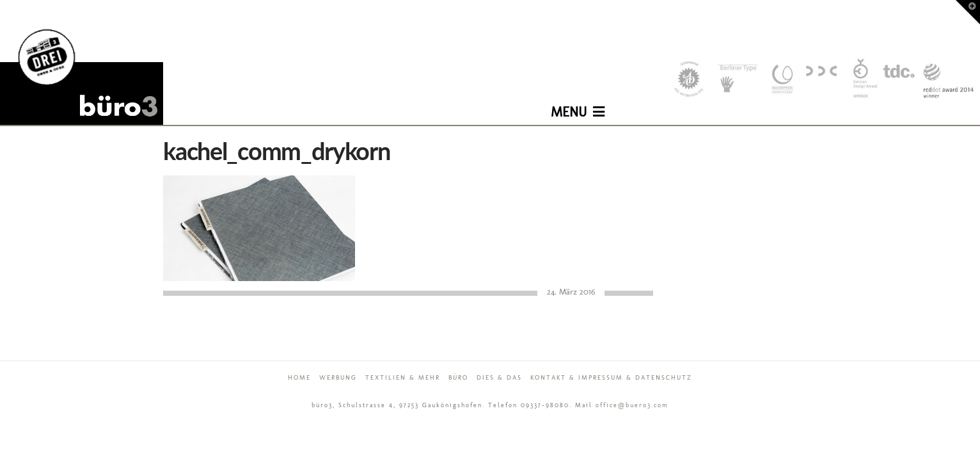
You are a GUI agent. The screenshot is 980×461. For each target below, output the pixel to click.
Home (299, 378)
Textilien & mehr (403, 378)
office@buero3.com (632, 405)
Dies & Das (499, 378)
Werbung (338, 378)
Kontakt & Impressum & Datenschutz (611, 378)
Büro (458, 378)
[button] (578, 102)
